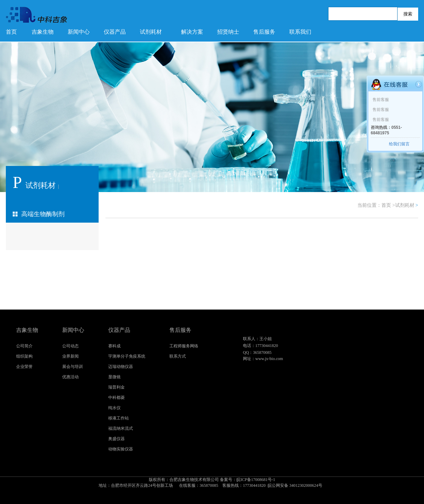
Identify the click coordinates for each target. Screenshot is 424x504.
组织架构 (24, 356)
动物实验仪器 (121, 449)
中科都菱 (116, 397)
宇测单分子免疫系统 (127, 356)
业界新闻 (70, 356)
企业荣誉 (24, 367)
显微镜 (114, 377)
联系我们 (300, 32)
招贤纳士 (228, 32)
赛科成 (114, 346)
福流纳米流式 (121, 428)
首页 (11, 32)
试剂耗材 (151, 32)
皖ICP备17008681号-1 (212, 483)
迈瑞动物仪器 (121, 367)
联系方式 (178, 356)
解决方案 (192, 32)
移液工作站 (119, 418)
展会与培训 (72, 367)
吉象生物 (43, 32)
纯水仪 (114, 408)
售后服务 (264, 32)
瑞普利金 (116, 387)
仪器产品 (115, 32)
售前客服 (381, 100)
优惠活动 (70, 377)
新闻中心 (79, 32)
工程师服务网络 (184, 346)
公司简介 (24, 346)
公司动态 (70, 346)
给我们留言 (399, 144)
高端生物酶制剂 (43, 214)
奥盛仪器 (116, 439)
